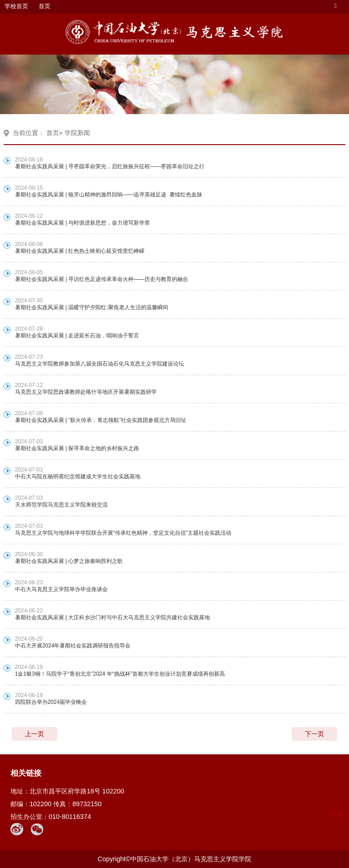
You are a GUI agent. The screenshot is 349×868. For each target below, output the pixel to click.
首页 (45, 6)
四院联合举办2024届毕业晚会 (51, 702)
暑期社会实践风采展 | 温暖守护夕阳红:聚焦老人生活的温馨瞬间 (93, 307)
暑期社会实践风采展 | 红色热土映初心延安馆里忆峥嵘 (80, 251)
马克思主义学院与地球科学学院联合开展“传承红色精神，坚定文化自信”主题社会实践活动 (123, 533)
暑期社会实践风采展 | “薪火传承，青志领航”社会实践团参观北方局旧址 (101, 420)
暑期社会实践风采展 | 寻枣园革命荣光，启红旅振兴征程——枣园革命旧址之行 (111, 166)
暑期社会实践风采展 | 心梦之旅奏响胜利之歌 (69, 561)
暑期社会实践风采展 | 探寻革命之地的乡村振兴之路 (77, 448)
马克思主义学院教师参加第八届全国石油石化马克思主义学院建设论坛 (100, 364)
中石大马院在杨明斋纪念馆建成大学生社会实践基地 (78, 477)
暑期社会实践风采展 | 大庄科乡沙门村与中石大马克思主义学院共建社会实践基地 (113, 617)
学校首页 (16, 6)
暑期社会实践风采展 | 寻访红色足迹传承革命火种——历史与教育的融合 (102, 279)
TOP (337, 809)
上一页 (35, 734)
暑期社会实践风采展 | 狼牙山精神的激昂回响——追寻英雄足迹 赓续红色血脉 (109, 195)
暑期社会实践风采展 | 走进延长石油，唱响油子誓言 (77, 336)
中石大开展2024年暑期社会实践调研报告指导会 (73, 646)
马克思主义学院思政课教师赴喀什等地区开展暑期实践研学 (86, 392)
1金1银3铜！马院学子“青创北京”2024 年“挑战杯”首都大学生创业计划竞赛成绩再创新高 (120, 674)
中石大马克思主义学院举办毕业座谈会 (61, 589)
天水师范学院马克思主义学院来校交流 (61, 505)
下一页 (314, 734)
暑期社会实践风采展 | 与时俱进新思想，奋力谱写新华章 (83, 223)
